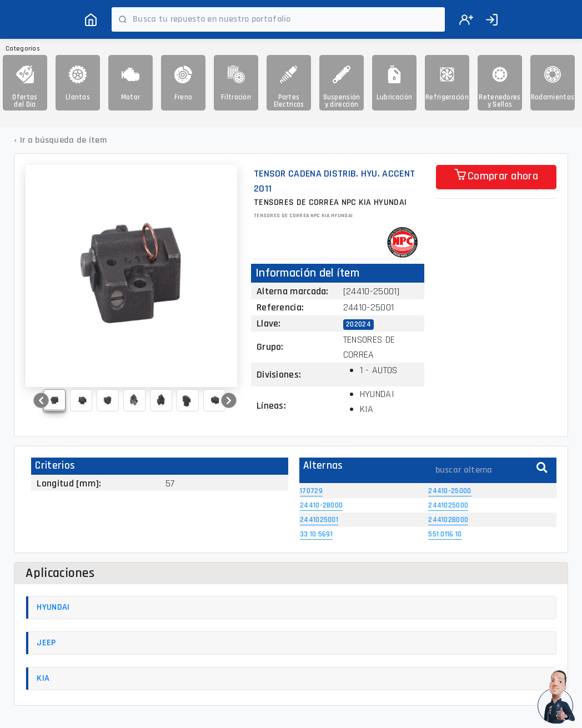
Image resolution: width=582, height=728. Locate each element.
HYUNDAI (53, 607)
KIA (43, 678)
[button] (41, 400)
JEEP (46, 643)
